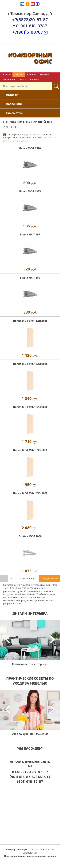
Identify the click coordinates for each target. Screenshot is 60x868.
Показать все (27, 578)
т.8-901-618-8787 (30, 26)
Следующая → (49, 578)
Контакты (35, 80)
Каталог (19, 75)
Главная (6, 75)
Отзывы (44, 75)
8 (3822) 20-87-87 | (28, 772)
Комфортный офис (19, 135)
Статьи (23, 80)
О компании (8, 80)
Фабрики (32, 75)
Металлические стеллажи (27, 138)
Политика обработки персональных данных (30, 856)
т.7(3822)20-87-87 (30, 19)
